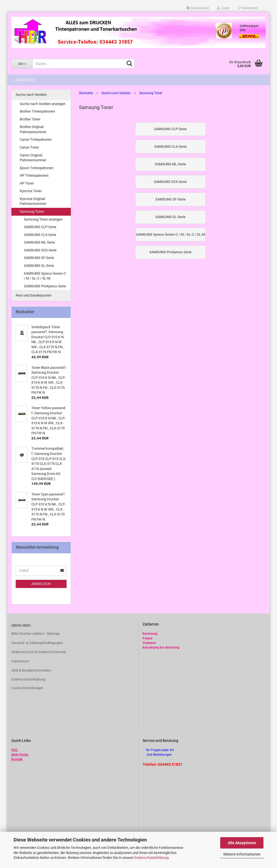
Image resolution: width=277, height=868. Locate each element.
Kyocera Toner (31, 191)
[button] (198, 8)
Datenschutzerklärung (152, 858)
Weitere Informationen (242, 854)
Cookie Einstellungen (27, 688)
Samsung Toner (32, 211)
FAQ (14, 750)
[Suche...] (22, 64)
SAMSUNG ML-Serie (39, 242)
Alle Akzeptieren (242, 843)
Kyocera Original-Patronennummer (33, 201)
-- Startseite (23, 80)
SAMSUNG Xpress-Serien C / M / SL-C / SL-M (45, 276)
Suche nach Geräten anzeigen (43, 104)
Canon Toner (29, 147)
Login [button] (223, 8)
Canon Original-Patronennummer (33, 158)
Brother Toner (30, 119)
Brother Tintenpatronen (37, 111)
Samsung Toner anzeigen (43, 219)
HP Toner (27, 183)
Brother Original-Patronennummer (33, 129)
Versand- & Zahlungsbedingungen (37, 643)
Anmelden (41, 584)
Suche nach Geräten (31, 95)
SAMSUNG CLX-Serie (40, 235)
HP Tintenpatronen (34, 175)
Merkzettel (248, 8)
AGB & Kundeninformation (31, 670)
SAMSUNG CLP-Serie (40, 227)
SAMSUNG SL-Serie (39, 266)
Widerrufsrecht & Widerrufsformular (39, 652)
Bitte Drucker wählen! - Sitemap (35, 634)
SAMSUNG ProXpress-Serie (45, 286)
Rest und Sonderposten (34, 295)
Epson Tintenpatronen (37, 168)
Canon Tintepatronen (36, 139)
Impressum (20, 661)
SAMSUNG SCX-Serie (40, 250)
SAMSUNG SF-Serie (39, 258)
